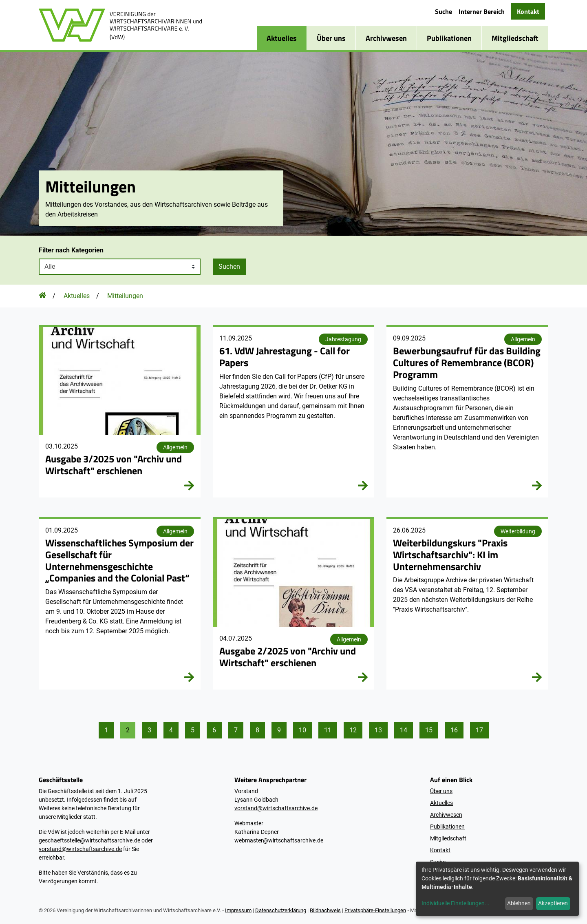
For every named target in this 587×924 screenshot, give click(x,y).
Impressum (238, 910)
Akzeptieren (553, 903)
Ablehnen (519, 903)
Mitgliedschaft (515, 38)
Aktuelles (282, 38)
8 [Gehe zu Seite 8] (257, 730)
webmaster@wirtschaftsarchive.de (279, 840)
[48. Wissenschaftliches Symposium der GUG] (120, 604)
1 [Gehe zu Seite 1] (106, 730)
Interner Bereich (482, 11)
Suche (444, 11)
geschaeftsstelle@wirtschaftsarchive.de (89, 840)
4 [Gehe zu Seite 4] (171, 730)
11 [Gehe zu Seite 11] (328, 730)
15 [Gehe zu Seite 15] (429, 730)
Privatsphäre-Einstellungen (375, 910)
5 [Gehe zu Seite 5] (193, 730)
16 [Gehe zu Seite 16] (454, 730)
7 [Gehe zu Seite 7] (236, 730)
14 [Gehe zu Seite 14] (404, 730)
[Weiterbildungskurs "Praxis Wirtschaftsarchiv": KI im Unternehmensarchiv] (467, 604)
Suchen (229, 266)
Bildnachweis (325, 910)
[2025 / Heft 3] (120, 412)
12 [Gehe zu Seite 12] (353, 730)
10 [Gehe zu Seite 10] (302, 730)
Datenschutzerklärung (281, 910)
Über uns (331, 38)
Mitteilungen (125, 296)
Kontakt (528, 11)
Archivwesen (386, 38)
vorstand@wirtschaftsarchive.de (80, 849)
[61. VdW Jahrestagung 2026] (294, 412)
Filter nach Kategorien (71, 250)
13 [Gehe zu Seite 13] (378, 730)
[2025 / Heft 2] (294, 604)
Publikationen (449, 38)
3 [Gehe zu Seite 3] (149, 730)
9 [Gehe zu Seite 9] (279, 730)
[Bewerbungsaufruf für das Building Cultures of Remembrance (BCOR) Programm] (467, 412)
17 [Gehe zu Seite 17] (479, 730)
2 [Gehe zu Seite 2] (128, 730)
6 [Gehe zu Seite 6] (214, 730)
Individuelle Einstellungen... (456, 903)
